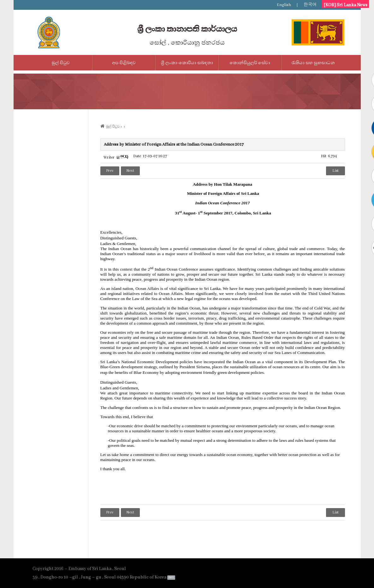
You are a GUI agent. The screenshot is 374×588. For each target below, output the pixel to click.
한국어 (310, 5)
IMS (171, 577)
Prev (110, 171)
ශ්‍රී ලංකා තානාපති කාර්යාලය (187, 29)
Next (130, 171)
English (284, 5)
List (335, 171)
